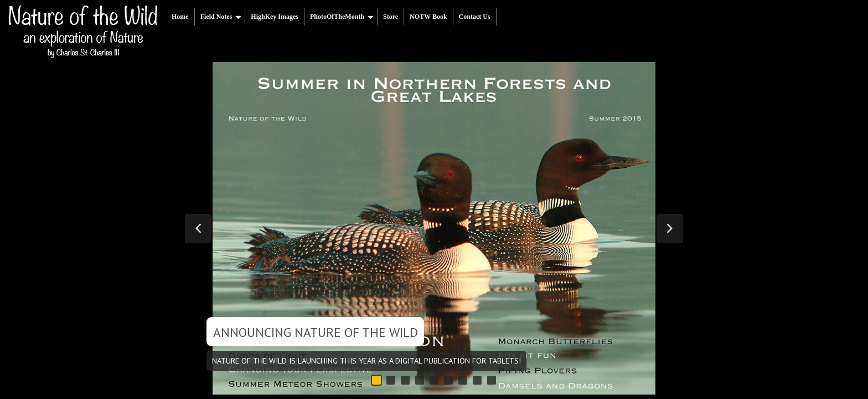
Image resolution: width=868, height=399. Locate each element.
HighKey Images (275, 17)
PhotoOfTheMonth (342, 17)
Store (391, 17)
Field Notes (221, 17)
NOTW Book (428, 17)
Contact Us (475, 17)
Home (180, 17)
